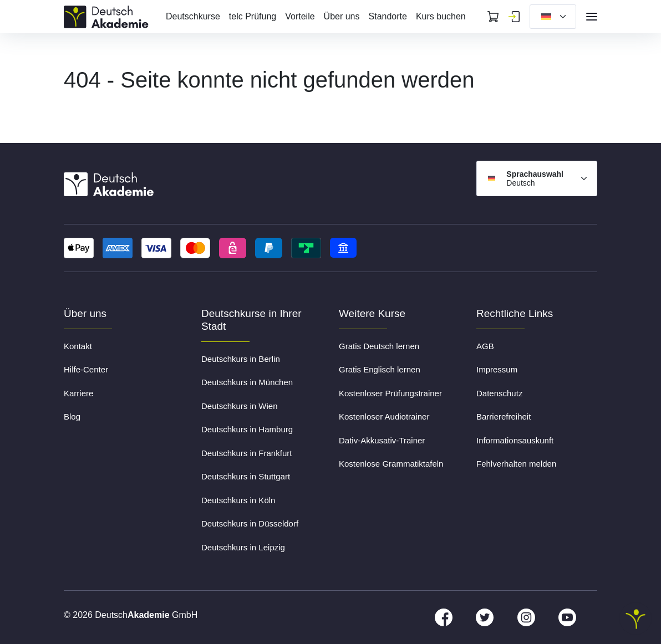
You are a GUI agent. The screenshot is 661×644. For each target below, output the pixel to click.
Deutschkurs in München (247, 382)
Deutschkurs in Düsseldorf (250, 523)
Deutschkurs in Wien (240, 406)
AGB (485, 346)
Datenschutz (499, 393)
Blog (72, 416)
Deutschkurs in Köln (238, 500)
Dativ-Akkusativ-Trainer (382, 440)
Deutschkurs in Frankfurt (246, 453)
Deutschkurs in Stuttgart (246, 476)
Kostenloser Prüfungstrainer (390, 393)
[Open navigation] (592, 17)
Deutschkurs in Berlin (241, 359)
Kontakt (78, 346)
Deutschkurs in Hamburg (247, 429)
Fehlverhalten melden (516, 464)
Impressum (497, 369)
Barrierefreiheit (504, 416)
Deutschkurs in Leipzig (243, 547)
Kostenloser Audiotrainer (384, 416)
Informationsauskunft (515, 440)
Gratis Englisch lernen (380, 369)
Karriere (78, 393)
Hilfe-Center (86, 369)
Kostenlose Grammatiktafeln (391, 464)
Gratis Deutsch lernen (379, 346)
